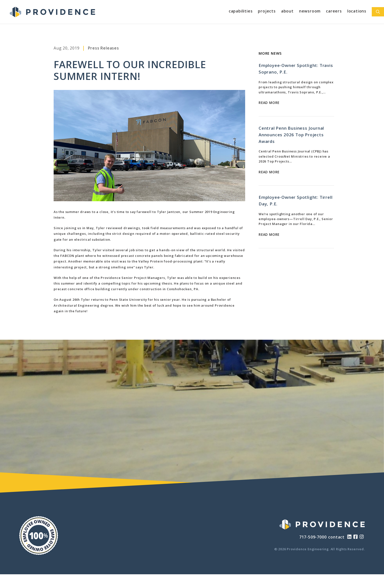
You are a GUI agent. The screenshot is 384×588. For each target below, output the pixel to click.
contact (336, 537)
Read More (269, 103)
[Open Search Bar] (378, 12)
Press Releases (103, 48)
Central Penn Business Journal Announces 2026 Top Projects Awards (291, 135)
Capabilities (241, 11)
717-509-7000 (313, 537)
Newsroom (310, 11)
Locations (357, 11)
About (287, 11)
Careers (334, 11)
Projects (267, 11)
